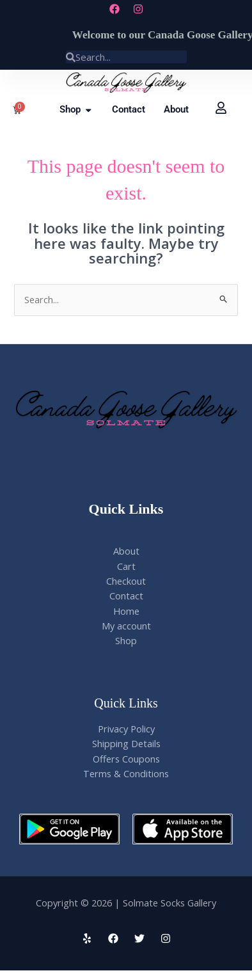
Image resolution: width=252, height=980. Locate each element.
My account (126, 626)
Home (126, 611)
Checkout (126, 581)
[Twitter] (139, 938)
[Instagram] (166, 938)
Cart (126, 566)
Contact (126, 596)
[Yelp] (87, 938)
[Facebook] (113, 938)
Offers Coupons (126, 759)
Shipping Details (126, 743)
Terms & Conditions (126, 773)
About (126, 551)
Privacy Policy (126, 729)
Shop (126, 640)
